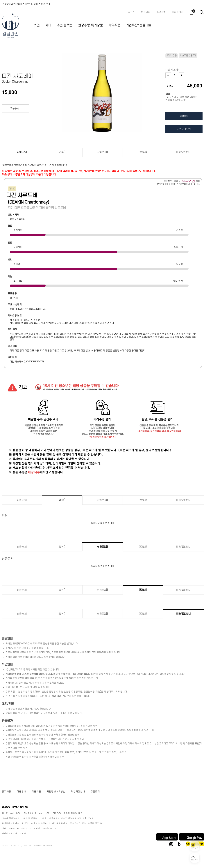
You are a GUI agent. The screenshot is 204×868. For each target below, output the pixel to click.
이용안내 (21, 792)
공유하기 (16, 108)
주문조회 (161, 12)
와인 (37, 25)
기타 (48, 25)
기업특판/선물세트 (139, 25)
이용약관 (36, 792)
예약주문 (114, 25)
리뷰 (62, 152)
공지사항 (7, 792)
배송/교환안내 (183, 152)
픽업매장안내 (78, 792)
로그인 (131, 12)
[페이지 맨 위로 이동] (195, 858)
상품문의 (103, 152)
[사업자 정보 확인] (96, 823)
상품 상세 (22, 152)
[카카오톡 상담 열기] (195, 846)
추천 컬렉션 (65, 25)
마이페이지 (178, 12)
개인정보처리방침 (56, 792)
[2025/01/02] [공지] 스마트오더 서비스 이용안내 (26, 4)
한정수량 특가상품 (91, 25)
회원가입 (146, 12)
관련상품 (143, 152)
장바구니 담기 (184, 129)
